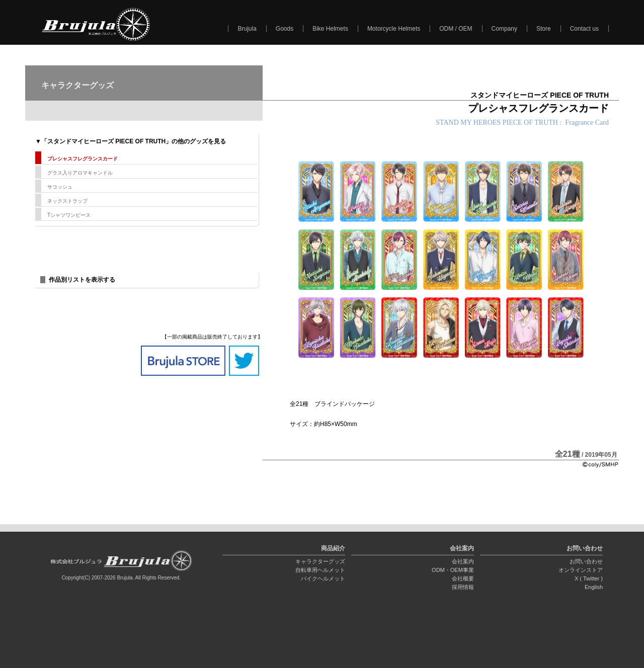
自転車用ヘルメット (320, 570)
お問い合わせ (586, 561)
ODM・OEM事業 (453, 570)
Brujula (247, 29)
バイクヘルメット (323, 578)
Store (544, 29)
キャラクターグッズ (320, 561)
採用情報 (463, 587)
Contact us (584, 29)
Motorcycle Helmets (394, 29)
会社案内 (463, 561)
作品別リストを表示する (82, 280)
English (594, 587)
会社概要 (463, 578)
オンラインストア (581, 570)
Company (504, 29)
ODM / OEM (456, 29)
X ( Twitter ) (589, 578)
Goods (285, 29)
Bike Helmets (330, 29)
